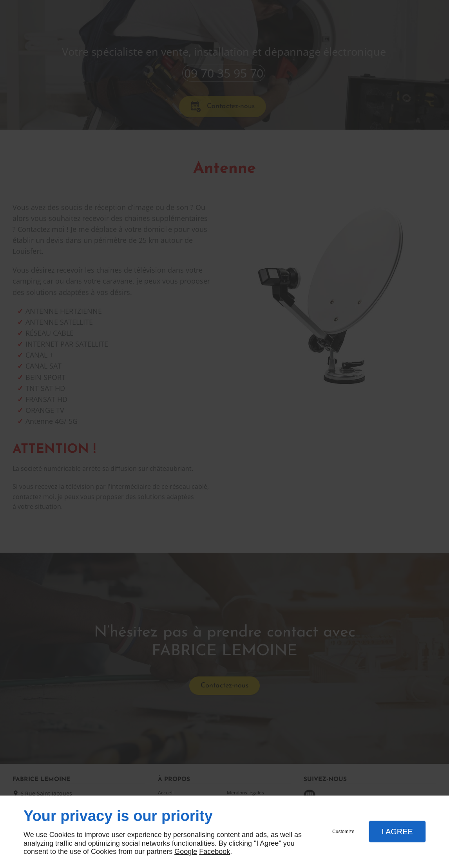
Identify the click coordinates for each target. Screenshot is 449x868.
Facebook (215, 852)
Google (186, 852)
